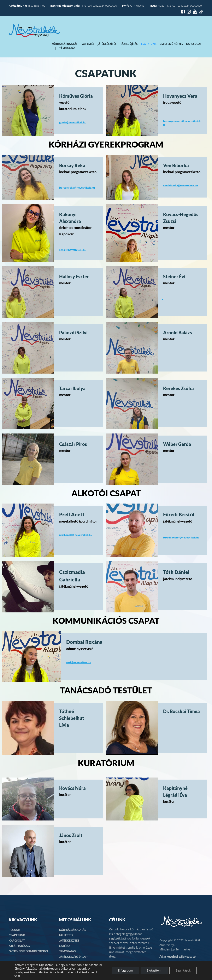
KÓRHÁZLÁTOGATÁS (73, 930)
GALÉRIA (65, 946)
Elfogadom (125, 970)
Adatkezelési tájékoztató (178, 956)
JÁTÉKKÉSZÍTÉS (69, 940)
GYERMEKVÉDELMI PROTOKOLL (29, 951)
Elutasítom (154, 970)
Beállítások (183, 970)
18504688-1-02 (27, 6)
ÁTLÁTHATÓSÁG (19, 946)
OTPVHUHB (133, 6)
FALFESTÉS (66, 935)
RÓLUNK (14, 930)
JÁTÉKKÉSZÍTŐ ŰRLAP (73, 957)
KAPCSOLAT (17, 940)
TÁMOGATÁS (67, 951)
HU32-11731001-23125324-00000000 (176, 6)
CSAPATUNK (17, 935)
